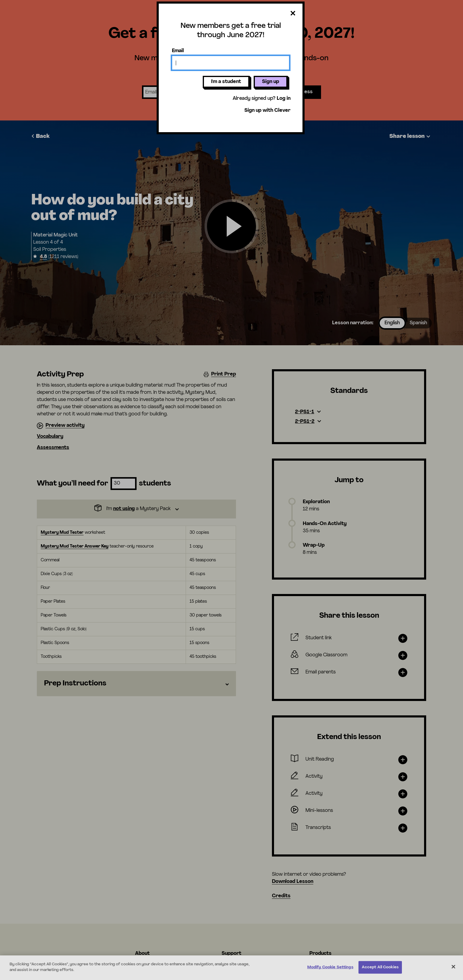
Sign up (271, 82)
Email (178, 51)
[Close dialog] (293, 14)
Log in (284, 99)
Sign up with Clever (267, 111)
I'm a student (226, 82)
